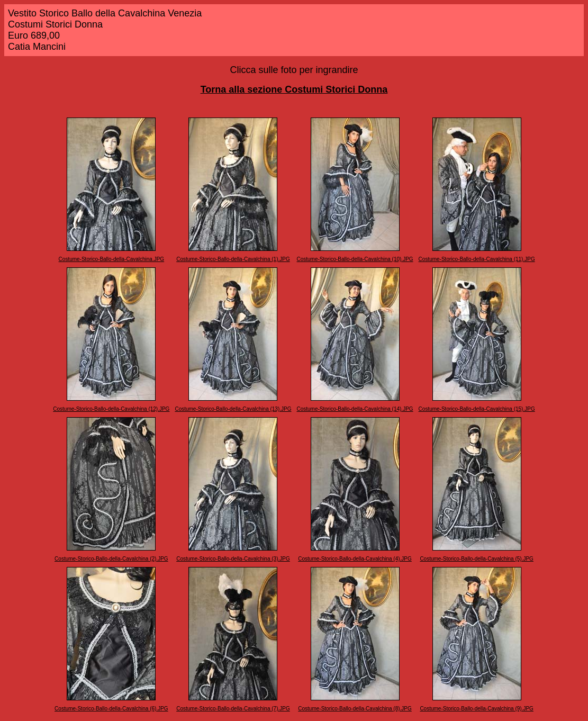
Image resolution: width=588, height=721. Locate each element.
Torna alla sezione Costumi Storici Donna (294, 89)
